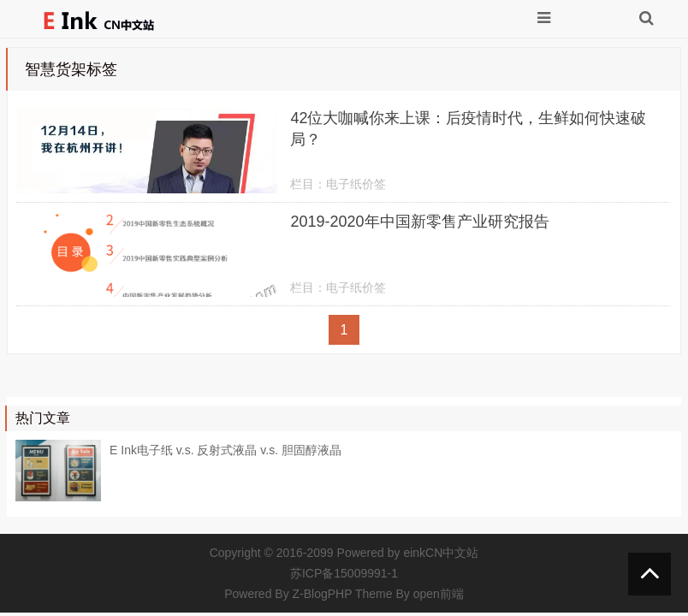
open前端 (439, 594)
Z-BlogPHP (323, 594)
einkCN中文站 (441, 553)
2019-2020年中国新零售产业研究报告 (419, 222)
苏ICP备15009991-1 (344, 573)
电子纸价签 (356, 184)
